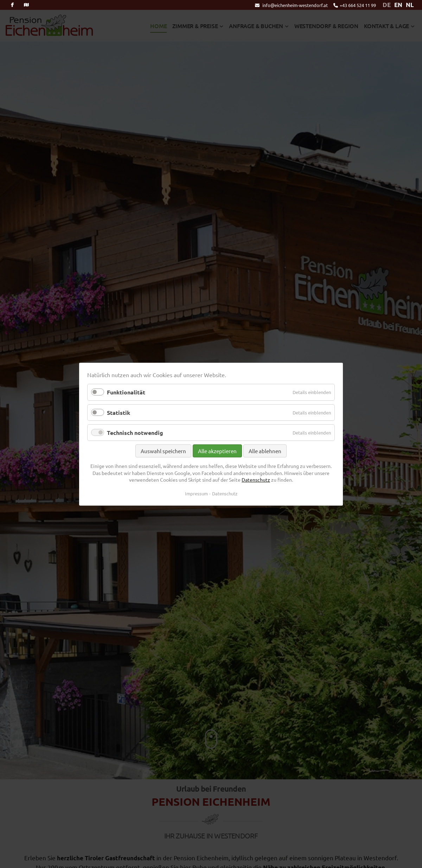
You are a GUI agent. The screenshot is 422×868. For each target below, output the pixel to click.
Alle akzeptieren (217, 451)
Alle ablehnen (265, 451)
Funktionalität (126, 392)
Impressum (196, 493)
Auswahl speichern (163, 451)
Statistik (119, 412)
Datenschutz (256, 480)
